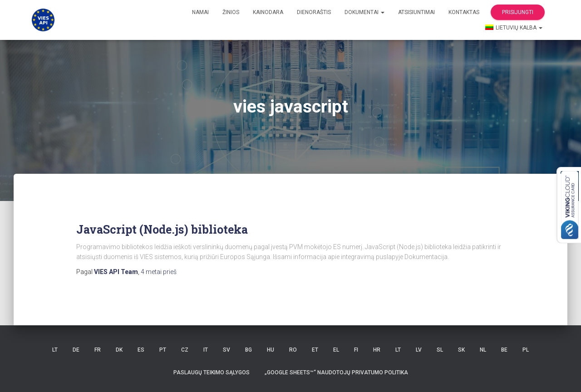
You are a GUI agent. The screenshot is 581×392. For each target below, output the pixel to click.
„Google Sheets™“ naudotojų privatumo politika (336, 372)
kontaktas (464, 12)
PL (526, 350)
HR (377, 350)
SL (440, 350)
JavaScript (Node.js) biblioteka (162, 229)
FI (356, 350)
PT (163, 350)
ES (141, 350)
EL (336, 350)
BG (249, 350)
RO (293, 350)
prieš (159, 272)
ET (315, 350)
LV (419, 350)
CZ (185, 350)
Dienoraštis (314, 12)
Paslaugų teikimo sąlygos (212, 372)
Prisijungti (518, 12)
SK (461, 350)
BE (504, 350)
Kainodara (268, 12)
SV (226, 350)
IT (206, 350)
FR (98, 350)
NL (483, 350)
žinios (231, 12)
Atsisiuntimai (416, 12)
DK (119, 350)
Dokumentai (364, 12)
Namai (200, 12)
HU (271, 350)
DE (76, 350)
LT (55, 350)
